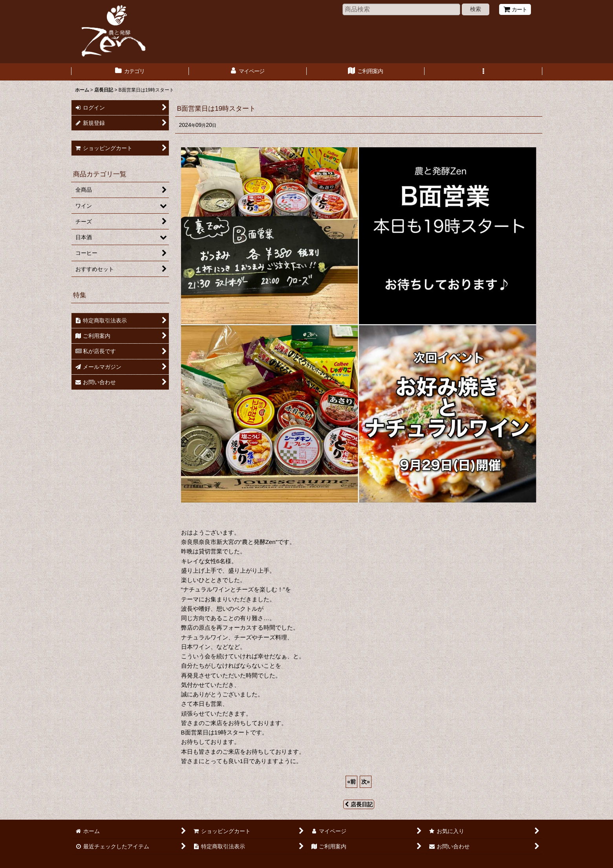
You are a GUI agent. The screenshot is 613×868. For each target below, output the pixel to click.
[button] (483, 72)
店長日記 (359, 804)
